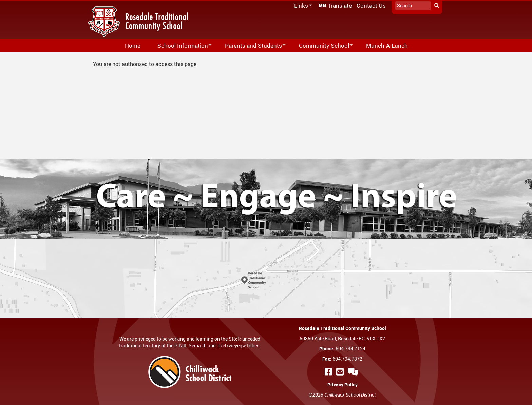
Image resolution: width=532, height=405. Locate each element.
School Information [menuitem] (180, 46)
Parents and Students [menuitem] (251, 46)
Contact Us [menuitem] (371, 6)
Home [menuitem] (133, 46)
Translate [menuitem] (340, 6)
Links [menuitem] (302, 6)
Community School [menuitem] (321, 46)
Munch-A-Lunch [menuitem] (387, 46)
